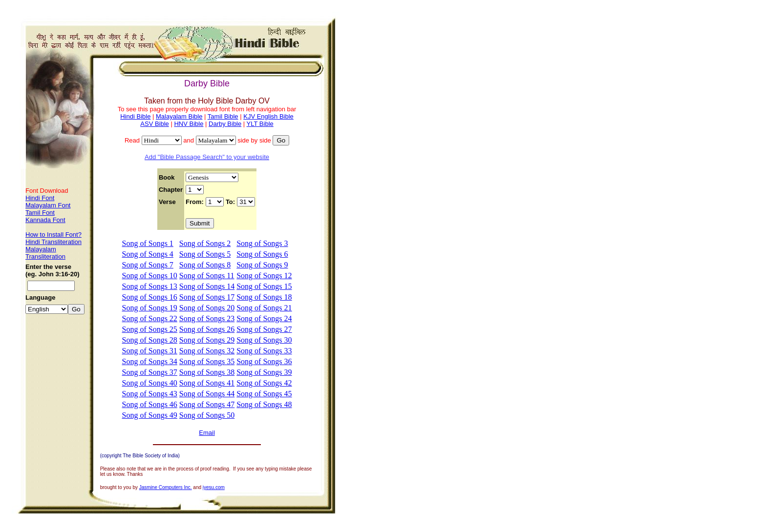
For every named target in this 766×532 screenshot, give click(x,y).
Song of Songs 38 (207, 372)
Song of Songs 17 (207, 297)
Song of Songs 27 (264, 329)
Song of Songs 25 (150, 329)
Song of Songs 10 (150, 276)
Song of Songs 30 (264, 340)
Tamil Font (40, 213)
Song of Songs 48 (264, 404)
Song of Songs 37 (150, 372)
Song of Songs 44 (207, 394)
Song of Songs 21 (264, 308)
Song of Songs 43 (150, 394)
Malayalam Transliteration (45, 253)
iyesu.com (214, 487)
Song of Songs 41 (207, 383)
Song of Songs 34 (150, 361)
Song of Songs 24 (264, 318)
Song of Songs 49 (150, 415)
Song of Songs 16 (150, 297)
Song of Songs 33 (264, 351)
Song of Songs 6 (262, 254)
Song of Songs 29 (207, 340)
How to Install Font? (53, 235)
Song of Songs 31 (150, 351)
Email (207, 433)
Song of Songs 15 (264, 286)
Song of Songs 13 (150, 286)
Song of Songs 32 (207, 351)
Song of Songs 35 (207, 361)
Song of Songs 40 (150, 383)
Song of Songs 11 (207, 276)
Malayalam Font (48, 205)
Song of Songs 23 (207, 318)
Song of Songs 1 (148, 243)
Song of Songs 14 (207, 286)
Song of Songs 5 (205, 254)
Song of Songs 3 (262, 243)
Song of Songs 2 (205, 243)
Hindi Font (40, 198)
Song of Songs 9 (262, 265)
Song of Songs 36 (264, 361)
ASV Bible (155, 124)
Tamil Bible (223, 116)
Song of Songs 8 (205, 265)
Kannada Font (45, 220)
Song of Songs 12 (264, 276)
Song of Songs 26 (207, 329)
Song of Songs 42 (264, 383)
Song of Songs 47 (207, 404)
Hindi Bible (135, 116)
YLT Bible (260, 124)
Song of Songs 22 (150, 318)
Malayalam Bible (179, 116)
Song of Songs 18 (264, 297)
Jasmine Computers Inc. (166, 487)
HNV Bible (189, 124)
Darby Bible (225, 124)
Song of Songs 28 (150, 340)
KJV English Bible (268, 116)
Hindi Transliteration (53, 242)
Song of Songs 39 (264, 372)
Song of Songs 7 (148, 265)
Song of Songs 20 (207, 308)
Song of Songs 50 (207, 415)
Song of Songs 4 (148, 254)
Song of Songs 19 (150, 308)
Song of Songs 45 (264, 394)
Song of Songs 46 (150, 404)
